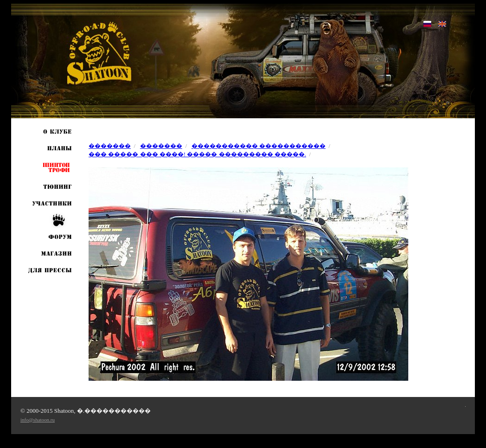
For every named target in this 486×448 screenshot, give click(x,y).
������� (110, 146)
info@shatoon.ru (38, 420)
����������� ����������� (259, 146)
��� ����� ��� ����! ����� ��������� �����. (197, 154)
